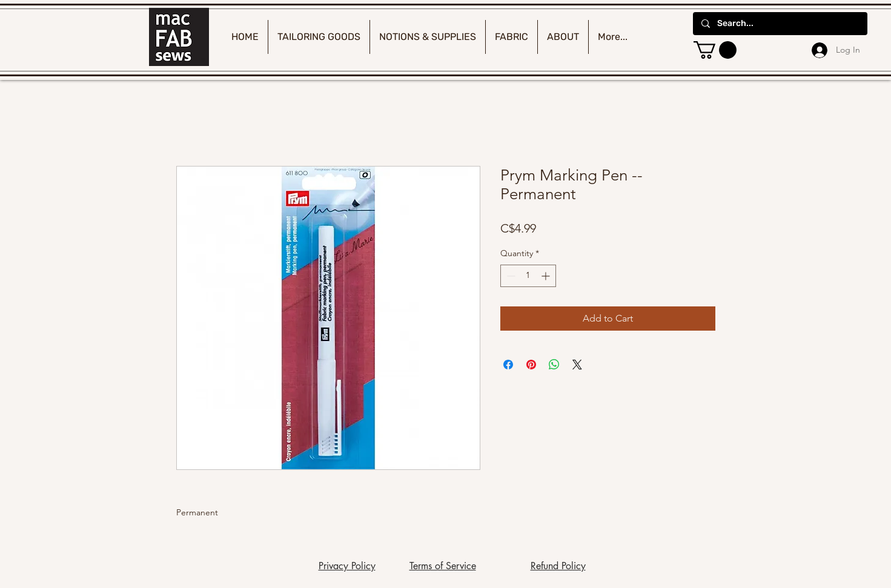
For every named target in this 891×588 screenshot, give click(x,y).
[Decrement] (510, 276)
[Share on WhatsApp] (554, 365)
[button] (715, 50)
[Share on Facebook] (508, 365)
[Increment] (547, 276)
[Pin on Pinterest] (531, 365)
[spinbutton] (528, 276)
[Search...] (780, 24)
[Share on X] (577, 365)
